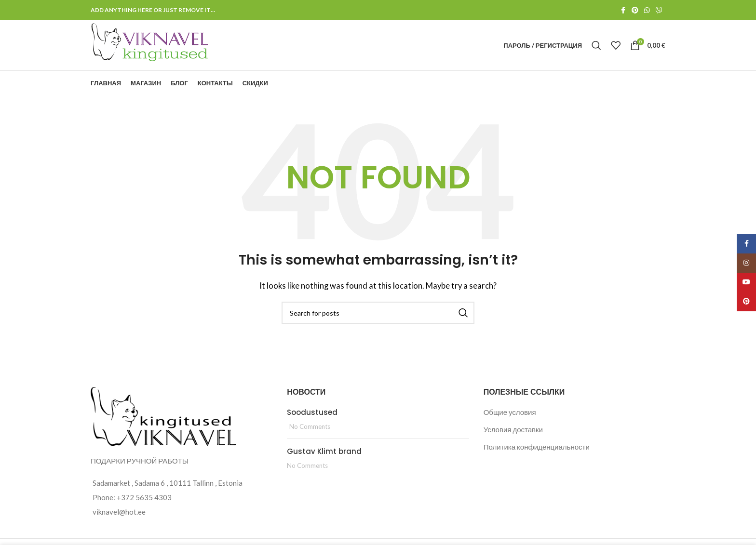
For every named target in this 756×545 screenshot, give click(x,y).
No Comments (310, 426)
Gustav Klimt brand (324, 451)
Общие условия (510, 412)
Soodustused (312, 412)
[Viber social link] (659, 10)
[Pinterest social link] (635, 10)
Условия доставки (513, 429)
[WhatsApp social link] (647, 10)
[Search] (596, 45)
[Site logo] (150, 44)
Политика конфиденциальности (537, 447)
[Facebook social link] (623, 10)
